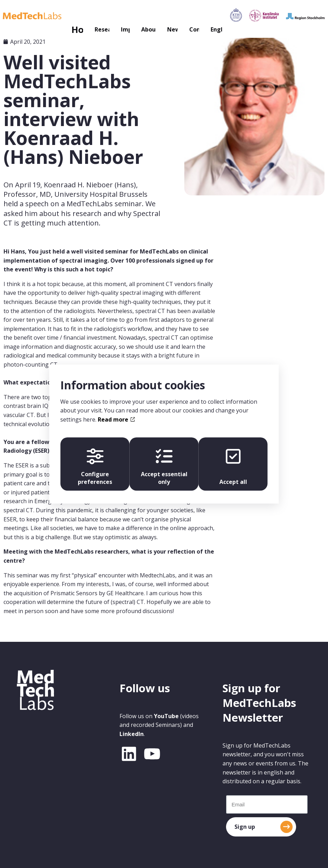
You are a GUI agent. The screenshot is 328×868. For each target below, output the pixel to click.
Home (23, 16)
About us (126, 16)
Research (54, 16)
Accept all (235, 467)
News (164, 16)
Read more (116, 418)
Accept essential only (164, 467)
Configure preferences (94, 467)
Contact (201, 16)
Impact (94, 16)
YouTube (166, 716)
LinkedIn (132, 734)
